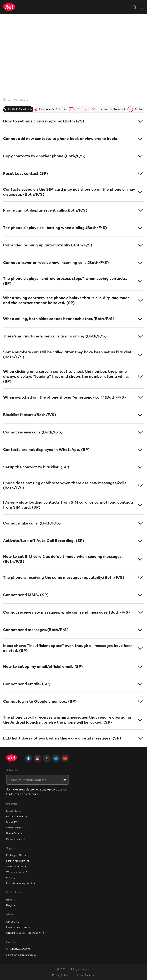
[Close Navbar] (142, 7)
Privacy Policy (60, 975)
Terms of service (85, 975)
